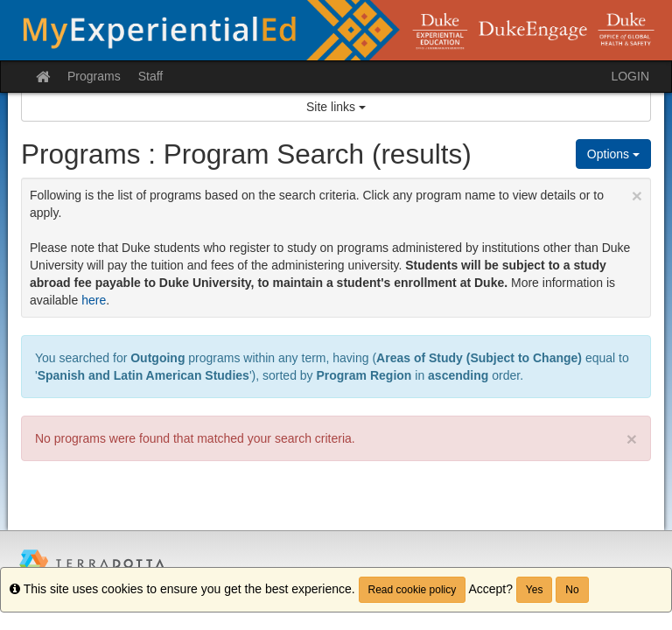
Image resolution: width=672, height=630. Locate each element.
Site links (336, 107)
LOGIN (630, 76)
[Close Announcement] (637, 196)
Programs (94, 76)
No (572, 590)
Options (613, 154)
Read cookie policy (413, 590)
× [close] (632, 439)
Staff (151, 76)
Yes (535, 590)
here (94, 300)
